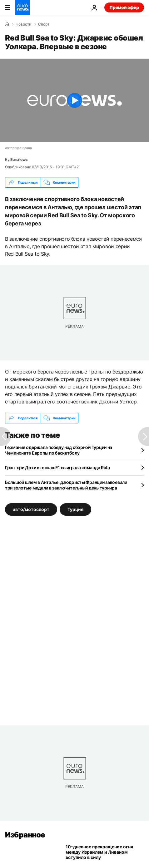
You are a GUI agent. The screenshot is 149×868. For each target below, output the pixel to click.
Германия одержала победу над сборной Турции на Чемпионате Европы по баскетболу (59, 450)
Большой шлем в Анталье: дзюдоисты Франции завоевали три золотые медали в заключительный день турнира (66, 485)
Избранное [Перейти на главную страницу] (25, 835)
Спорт (44, 24)
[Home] (7, 24)
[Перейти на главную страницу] (22, 7)
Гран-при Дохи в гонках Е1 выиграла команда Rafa (57, 468)
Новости (23, 24)
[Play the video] (74, 100)
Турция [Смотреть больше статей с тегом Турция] (75, 509)
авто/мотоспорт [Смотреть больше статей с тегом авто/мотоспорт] (31, 509)
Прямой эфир (124, 7)
